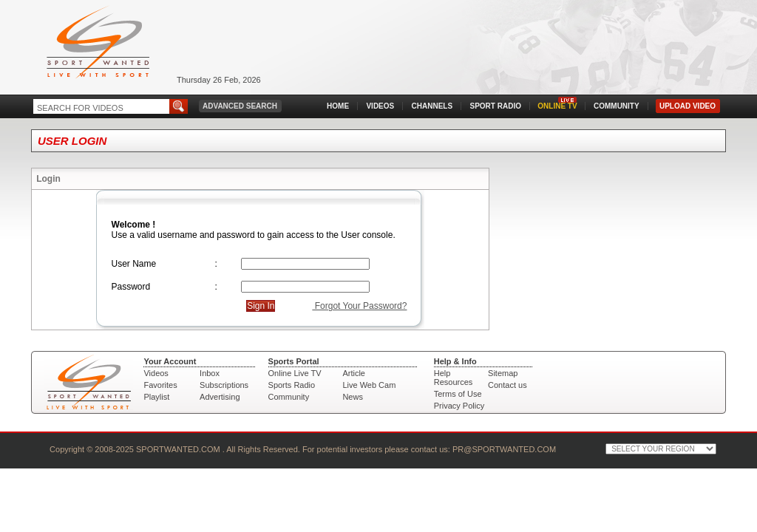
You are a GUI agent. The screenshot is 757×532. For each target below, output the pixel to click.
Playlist (156, 397)
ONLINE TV (557, 106)
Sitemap (503, 373)
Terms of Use (458, 394)
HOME (338, 106)
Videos (156, 373)
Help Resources (454, 378)
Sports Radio (292, 385)
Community (289, 397)
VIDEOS (380, 106)
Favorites (160, 385)
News (353, 397)
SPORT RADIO (496, 106)
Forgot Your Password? (359, 306)
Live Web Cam (369, 385)
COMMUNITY (617, 106)
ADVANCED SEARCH (240, 106)
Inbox (210, 373)
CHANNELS (432, 106)
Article (354, 373)
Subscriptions (224, 385)
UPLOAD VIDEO (688, 106)
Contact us (508, 385)
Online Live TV (295, 373)
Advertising (220, 397)
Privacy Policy (459, 406)
